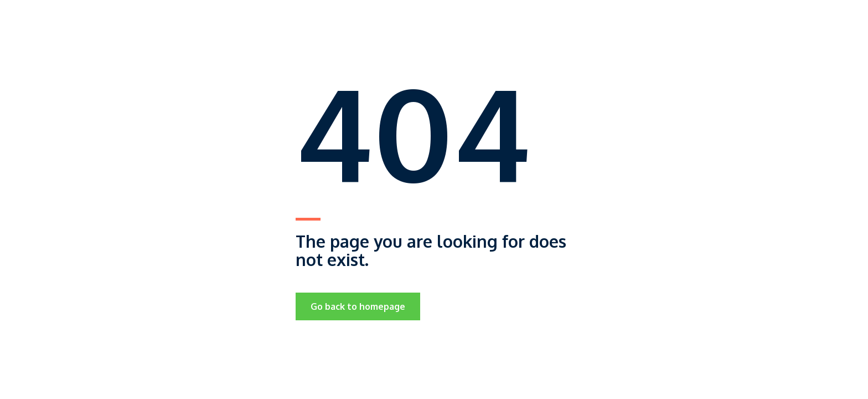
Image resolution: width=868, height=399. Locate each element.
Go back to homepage (358, 306)
